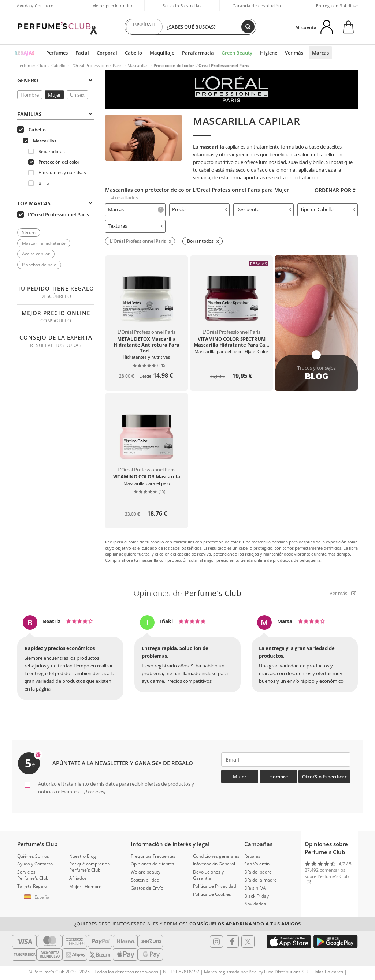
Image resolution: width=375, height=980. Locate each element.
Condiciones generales (216, 856)
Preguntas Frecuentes (153, 856)
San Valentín (257, 864)
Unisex (77, 95)
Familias (55, 114)
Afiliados (78, 878)
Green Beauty (237, 53)
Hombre (30, 95)
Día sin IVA (255, 888)
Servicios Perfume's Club (33, 875)
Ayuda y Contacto (35, 6)
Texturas (135, 226)
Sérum (29, 233)
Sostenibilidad (145, 880)
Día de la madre (261, 880)
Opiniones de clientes (153, 864)
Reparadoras (47, 151)
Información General (214, 864)
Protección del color (54, 162)
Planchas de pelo (39, 265)
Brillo (39, 183)
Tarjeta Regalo (32, 886)
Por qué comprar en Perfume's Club (90, 867)
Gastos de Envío (147, 888)
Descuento (264, 209)
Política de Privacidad (215, 886)
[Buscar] (248, 27)
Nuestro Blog (83, 856)
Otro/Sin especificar (324, 777)
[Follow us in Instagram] (216, 942)
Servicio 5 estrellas (182, 6)
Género (55, 80)
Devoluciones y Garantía (208, 875)
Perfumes (57, 53)
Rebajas (252, 856)
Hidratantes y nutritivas (57, 173)
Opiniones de (188, 593)
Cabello (133, 53)
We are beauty (146, 872)
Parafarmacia (198, 53)
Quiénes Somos (33, 856)
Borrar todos (200, 241)
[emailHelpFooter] (286, 760)
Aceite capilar (36, 254)
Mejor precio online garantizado (113, 10)
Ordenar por (335, 190)
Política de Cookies (212, 894)
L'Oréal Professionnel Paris (96, 65)
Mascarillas (138, 65)
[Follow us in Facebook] (232, 942)
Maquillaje (162, 53)
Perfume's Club (32, 65)
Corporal (107, 53)
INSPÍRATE (144, 27)
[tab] (135, 210)
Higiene (269, 53)
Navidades (255, 904)
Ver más (294, 53)
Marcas (320, 53)
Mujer (54, 95)
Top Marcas (55, 203)
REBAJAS (25, 53)
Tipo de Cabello (328, 209)
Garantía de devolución (257, 6)
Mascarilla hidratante (44, 243)
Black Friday (257, 896)
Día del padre (258, 872)
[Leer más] (94, 792)
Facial (82, 53)
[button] (38, 897)
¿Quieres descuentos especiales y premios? (188, 924)
